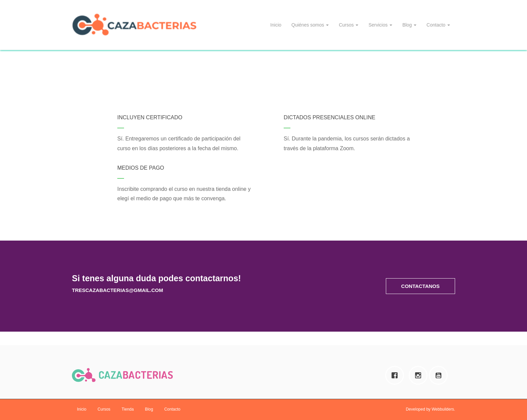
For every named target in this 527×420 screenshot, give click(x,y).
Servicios (380, 25)
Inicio (276, 25)
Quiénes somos (310, 25)
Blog (409, 25)
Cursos (349, 25)
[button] (420, 286)
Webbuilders (443, 409)
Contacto (438, 25)
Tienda (128, 409)
